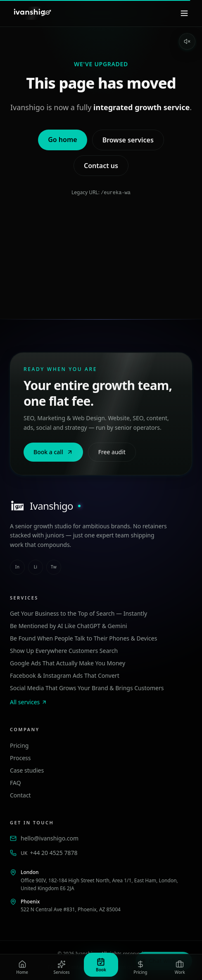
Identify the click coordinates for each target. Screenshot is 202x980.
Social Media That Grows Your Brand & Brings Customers (87, 687)
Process (20, 757)
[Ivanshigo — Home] (32, 13)
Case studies (27, 770)
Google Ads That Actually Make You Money (68, 663)
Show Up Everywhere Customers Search (64, 650)
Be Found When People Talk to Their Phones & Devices (83, 638)
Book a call (53, 451)
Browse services (128, 140)
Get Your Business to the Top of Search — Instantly (78, 613)
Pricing (19, 745)
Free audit (112, 451)
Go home (62, 140)
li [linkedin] (36, 566)
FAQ (15, 782)
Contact (20, 795)
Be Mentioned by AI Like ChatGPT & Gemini (69, 625)
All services (29, 702)
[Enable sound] (187, 41)
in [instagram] (17, 566)
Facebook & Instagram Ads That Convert (65, 675)
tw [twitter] (54, 566)
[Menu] (184, 13)
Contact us (101, 166)
